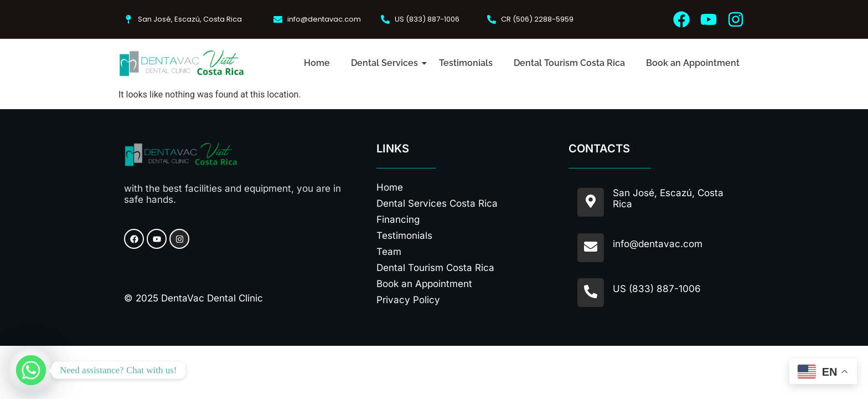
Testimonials (466, 63)
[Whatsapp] (31, 370)
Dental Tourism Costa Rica (569, 63)
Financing (398, 219)
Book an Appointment (693, 63)
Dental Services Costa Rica (437, 203)
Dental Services (387, 63)
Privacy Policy (408, 300)
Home (317, 63)
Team (389, 252)
